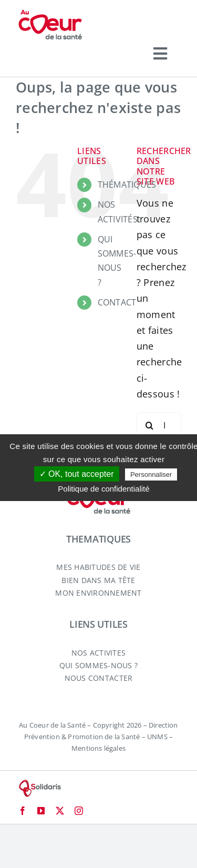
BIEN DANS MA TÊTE (98, 580)
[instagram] (79, 811)
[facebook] (23, 811)
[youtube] (41, 811)
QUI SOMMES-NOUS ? (99, 665)
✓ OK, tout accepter (77, 474)
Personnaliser (151, 474)
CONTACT (117, 302)
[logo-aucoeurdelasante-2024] (50, 14)
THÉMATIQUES (127, 185)
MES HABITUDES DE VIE (98, 567)
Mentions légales (98, 748)
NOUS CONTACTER (99, 678)
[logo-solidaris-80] (40, 784)
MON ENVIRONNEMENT (98, 593)
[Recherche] (150, 425)
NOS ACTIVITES (98, 653)
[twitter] (60, 811)
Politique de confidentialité (103, 489)
